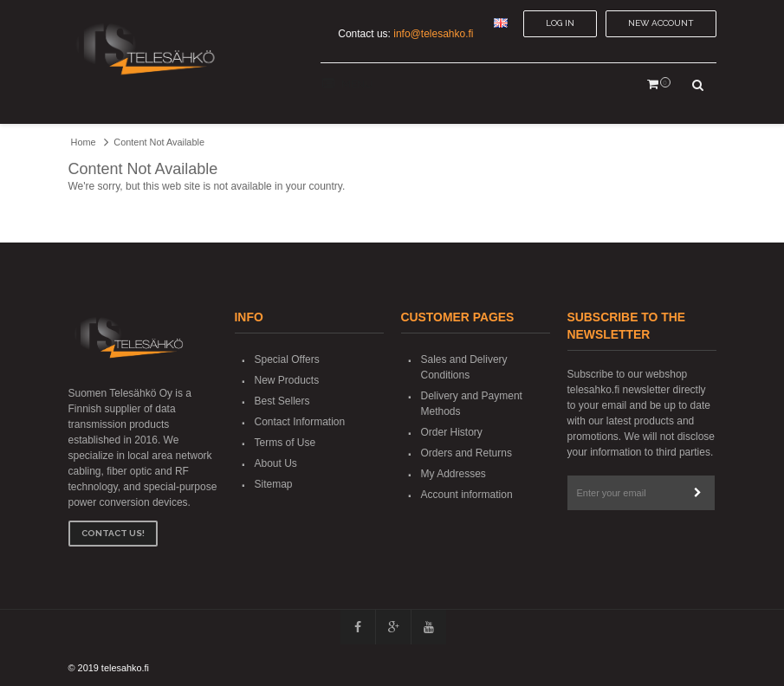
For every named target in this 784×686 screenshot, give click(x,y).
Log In (560, 23)
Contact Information (300, 422)
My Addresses (454, 474)
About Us (276, 463)
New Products (287, 380)
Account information (467, 495)
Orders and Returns (467, 453)
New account (661, 23)
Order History (452, 432)
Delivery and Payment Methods (472, 404)
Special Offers (287, 359)
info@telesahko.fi (433, 34)
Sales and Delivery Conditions (464, 367)
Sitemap (274, 484)
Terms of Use (285, 443)
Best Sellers (282, 401)
